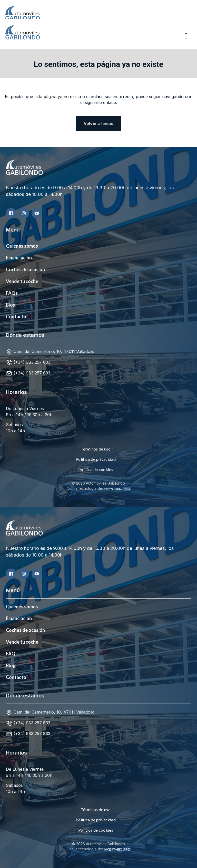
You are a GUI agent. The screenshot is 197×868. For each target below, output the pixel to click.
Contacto (16, 317)
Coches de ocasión (25, 269)
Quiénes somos (22, 246)
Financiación (19, 258)
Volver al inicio (98, 123)
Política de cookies (96, 469)
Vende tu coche (22, 281)
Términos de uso (96, 449)
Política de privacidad (96, 459)
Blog (11, 305)
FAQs (12, 293)
